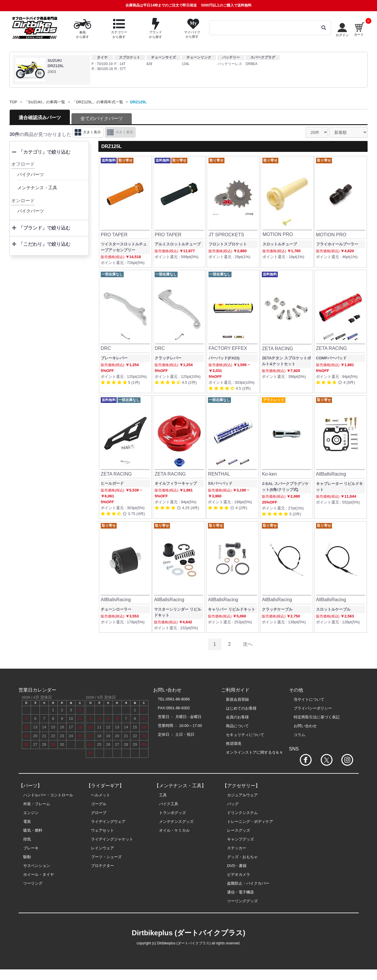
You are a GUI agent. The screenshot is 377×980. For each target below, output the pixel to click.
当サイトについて (309, 699)
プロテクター (102, 866)
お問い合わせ (305, 726)
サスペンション (37, 866)
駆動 (27, 857)
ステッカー (237, 848)
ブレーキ (31, 848)
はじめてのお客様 (241, 708)
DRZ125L (138, 102)
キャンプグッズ (240, 839)
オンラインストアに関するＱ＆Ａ (254, 752)
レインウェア (102, 848)
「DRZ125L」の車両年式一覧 (98, 102)
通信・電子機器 (240, 892)
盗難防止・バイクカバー (248, 883)
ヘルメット (101, 795)
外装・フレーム (37, 804)
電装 (27, 822)
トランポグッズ (172, 813)
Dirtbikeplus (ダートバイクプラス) (188, 933)
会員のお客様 (237, 717)
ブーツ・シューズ (106, 857)
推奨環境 (234, 744)
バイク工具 (169, 804)
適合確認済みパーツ (40, 118)
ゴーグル (99, 804)
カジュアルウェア (242, 795)
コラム (299, 735)
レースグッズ (239, 830)
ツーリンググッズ (242, 901)
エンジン (31, 813)
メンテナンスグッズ (176, 822)
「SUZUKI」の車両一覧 (45, 102)
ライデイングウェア (108, 822)
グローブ (99, 813)
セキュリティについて (245, 735)
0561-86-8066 (178, 699)
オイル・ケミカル (174, 830)
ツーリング (33, 883)
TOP (13, 102)
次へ (248, 644)
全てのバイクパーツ (102, 118)
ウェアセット (102, 830)
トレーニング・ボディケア (250, 822)
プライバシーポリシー (313, 708)
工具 (163, 795)
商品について (237, 726)
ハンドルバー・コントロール (48, 795)
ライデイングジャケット (112, 839)
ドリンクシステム (242, 813)
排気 (27, 839)
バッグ (233, 804)
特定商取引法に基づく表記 (317, 717)
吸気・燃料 (33, 830)
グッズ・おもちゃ (242, 857)
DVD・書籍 (237, 866)
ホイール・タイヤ (39, 874)
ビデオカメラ (239, 874)
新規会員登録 (237, 699)
